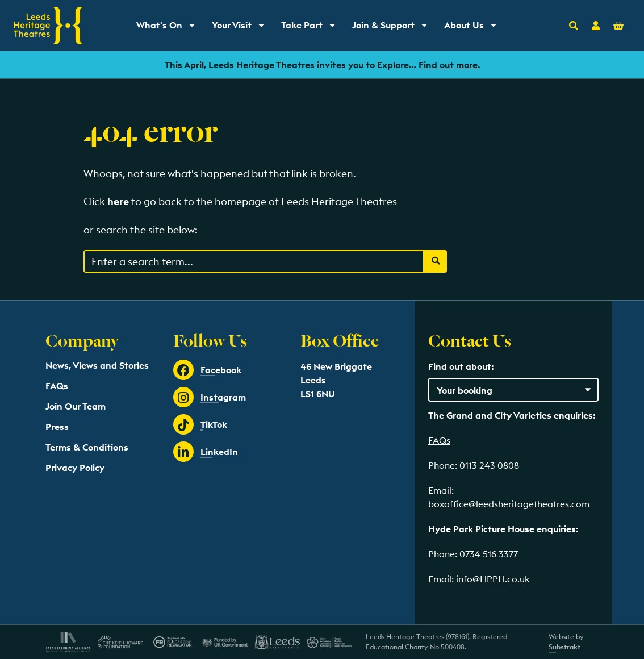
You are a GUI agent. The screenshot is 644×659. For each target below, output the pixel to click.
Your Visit (242, 28)
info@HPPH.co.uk (493, 579)
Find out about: (461, 366)
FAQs (57, 386)
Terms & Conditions (87, 447)
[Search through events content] (254, 261)
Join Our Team (76, 406)
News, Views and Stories (97, 365)
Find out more (448, 65)
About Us (474, 28)
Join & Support (392, 28)
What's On (170, 28)
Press (57, 427)
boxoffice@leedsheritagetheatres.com (509, 504)
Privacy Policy (75, 468)
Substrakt (564, 647)
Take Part (312, 28)
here (118, 201)
